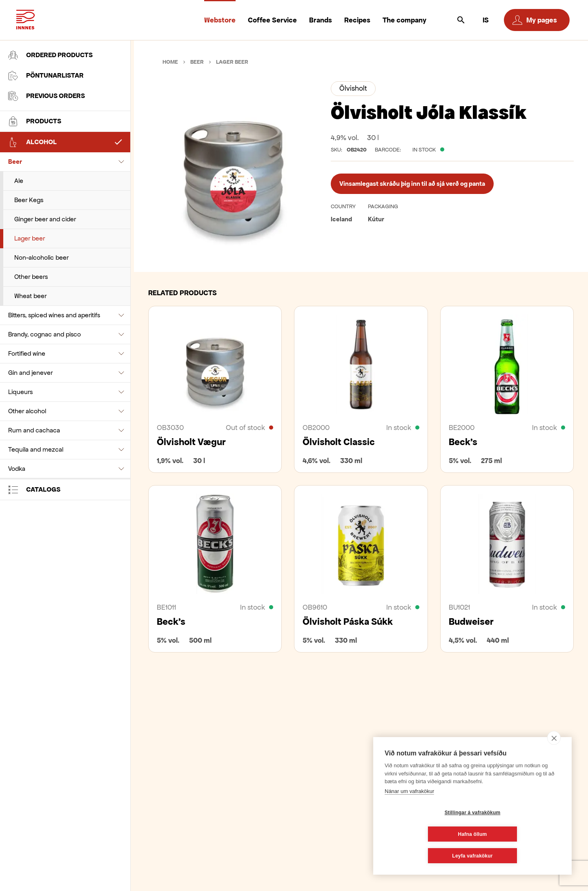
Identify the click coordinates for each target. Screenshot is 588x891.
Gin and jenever (30, 373)
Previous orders (47, 96)
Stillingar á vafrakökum (424, 834)
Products (35, 121)
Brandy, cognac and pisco (45, 334)
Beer (15, 161)
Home (170, 62)
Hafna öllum (521, 834)
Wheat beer (30, 296)
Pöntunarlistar (46, 76)
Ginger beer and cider (45, 219)
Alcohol (32, 142)
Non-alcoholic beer (41, 257)
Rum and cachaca (34, 430)
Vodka (17, 469)
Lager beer (30, 238)
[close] (554, 760)
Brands (321, 20)
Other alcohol (27, 411)
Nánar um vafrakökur (409, 813)
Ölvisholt (353, 88)
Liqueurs (20, 392)
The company (404, 20)
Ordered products (50, 55)
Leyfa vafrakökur (472, 856)
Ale (19, 181)
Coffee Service (272, 20)
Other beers (31, 277)
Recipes (357, 20)
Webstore (220, 20)
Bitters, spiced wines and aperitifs (54, 315)
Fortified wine (27, 353)
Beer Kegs (29, 200)
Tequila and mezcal (36, 449)
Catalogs (34, 490)
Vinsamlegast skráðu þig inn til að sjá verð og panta (412, 184)
